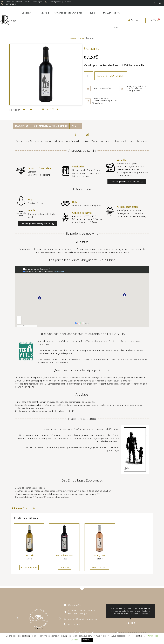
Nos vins (45, 13)
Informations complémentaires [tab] (50, 126)
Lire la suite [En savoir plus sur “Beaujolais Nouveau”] (64, 567)
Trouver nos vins (112, 13)
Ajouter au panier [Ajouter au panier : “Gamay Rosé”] (100, 567)
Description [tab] (22, 126)
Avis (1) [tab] (76, 126)
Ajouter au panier (111, 76)
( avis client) (29, 508)
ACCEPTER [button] (87, 640)
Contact (116, 27)
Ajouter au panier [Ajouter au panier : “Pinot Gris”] (29, 567)
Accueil (74, 38)
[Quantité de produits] (89, 76)
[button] (24, 109)
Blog (94, 13)
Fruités (81, 38)
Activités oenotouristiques (69, 13)
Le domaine (29, 13)
